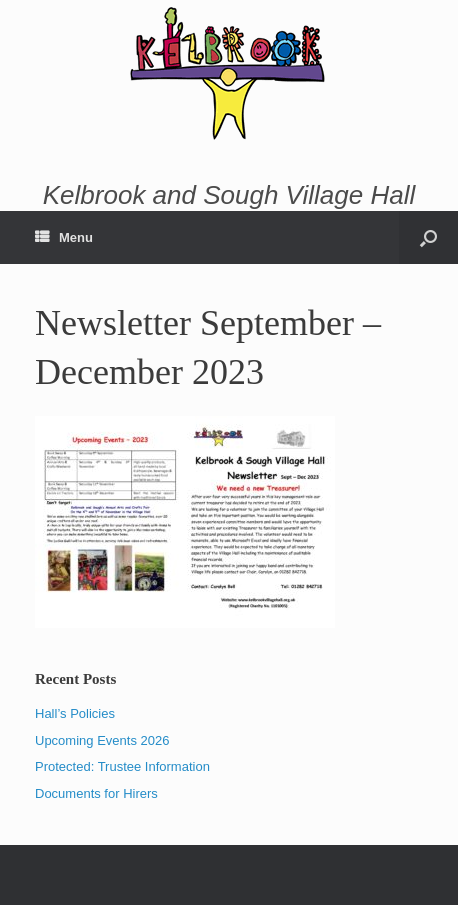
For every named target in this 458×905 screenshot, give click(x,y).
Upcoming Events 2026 (102, 740)
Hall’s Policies (75, 713)
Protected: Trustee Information (122, 766)
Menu (64, 237)
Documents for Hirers (96, 793)
